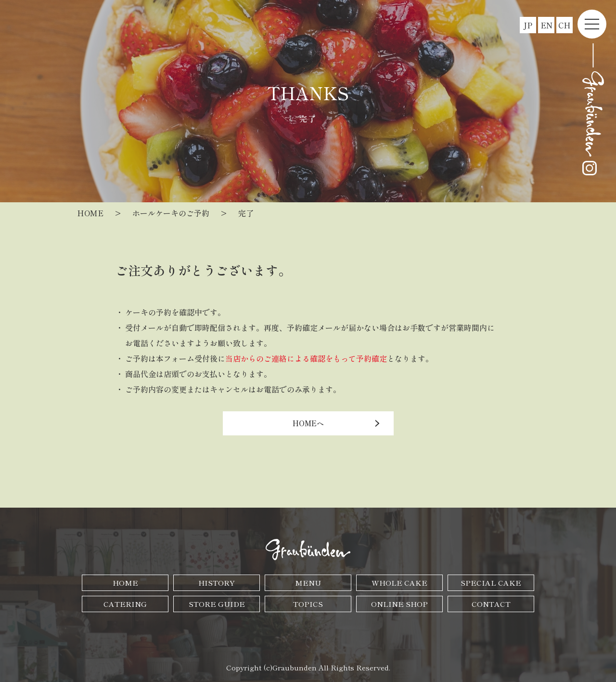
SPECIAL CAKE (491, 583)
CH (565, 25)
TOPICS (308, 604)
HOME (125, 583)
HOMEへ (308, 423)
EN (546, 25)
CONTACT (491, 604)
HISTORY (217, 583)
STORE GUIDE (217, 604)
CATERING (125, 604)
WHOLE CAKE (399, 583)
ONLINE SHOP (399, 604)
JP (528, 25)
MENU (308, 583)
